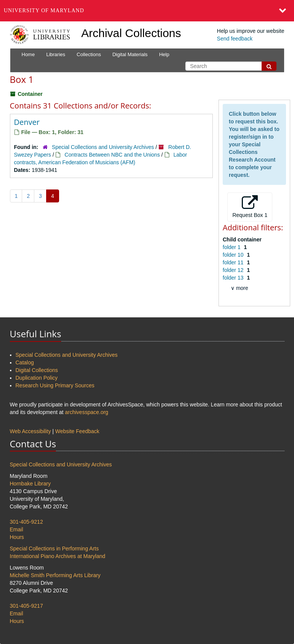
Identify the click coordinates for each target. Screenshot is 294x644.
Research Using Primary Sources (55, 385)
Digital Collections (37, 370)
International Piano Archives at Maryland (58, 556)
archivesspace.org (87, 412)
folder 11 (234, 262)
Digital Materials (130, 54)
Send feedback (235, 39)
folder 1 (232, 247)
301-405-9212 (27, 522)
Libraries (56, 54)
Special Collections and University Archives (103, 147)
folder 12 (234, 270)
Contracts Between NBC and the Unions (112, 155)
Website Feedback (77, 431)
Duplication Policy (37, 378)
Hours (17, 537)
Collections (89, 54)
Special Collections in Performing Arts (54, 549)
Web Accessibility (31, 431)
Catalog (25, 362)
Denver (27, 122)
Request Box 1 (250, 207)
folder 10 (234, 255)
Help (164, 54)
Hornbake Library (30, 484)
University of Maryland (44, 11)
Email (17, 529)
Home (28, 54)
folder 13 (234, 278)
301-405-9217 (27, 606)
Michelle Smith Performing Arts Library (55, 575)
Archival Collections (131, 33)
